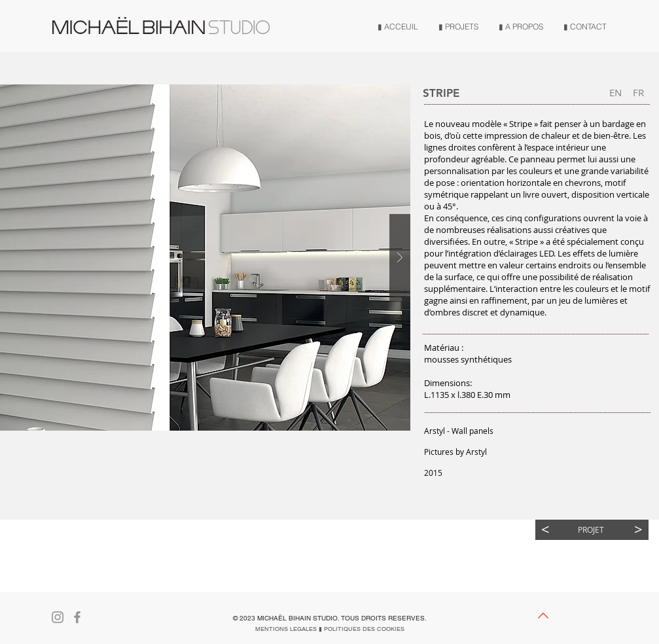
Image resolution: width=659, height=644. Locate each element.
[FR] (638, 93)
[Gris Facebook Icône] (77, 617)
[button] (111, 473)
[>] (638, 530)
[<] (545, 530)
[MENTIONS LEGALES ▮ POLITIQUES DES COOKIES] (330, 629)
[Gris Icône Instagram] (58, 617)
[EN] (615, 93)
